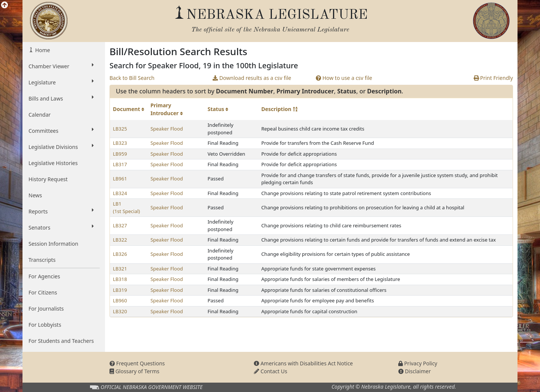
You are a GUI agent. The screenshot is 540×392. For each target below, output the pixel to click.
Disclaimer (415, 371)
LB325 (120, 129)
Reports (61, 211)
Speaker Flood (167, 129)
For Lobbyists (45, 325)
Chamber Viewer (61, 66)
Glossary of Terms (134, 371)
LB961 (120, 179)
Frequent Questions (137, 363)
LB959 (120, 154)
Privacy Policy (418, 363)
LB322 (120, 240)
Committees (61, 131)
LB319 (120, 290)
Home (42, 50)
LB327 (120, 225)
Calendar (40, 115)
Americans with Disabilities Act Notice (303, 363)
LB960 (120, 300)
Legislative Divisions (61, 147)
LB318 (120, 279)
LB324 (120, 193)
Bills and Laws (61, 98)
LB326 (120, 254)
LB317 (120, 164)
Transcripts (42, 260)
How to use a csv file (344, 78)
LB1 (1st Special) (126, 207)
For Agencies (44, 276)
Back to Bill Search (132, 78)
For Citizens (43, 292)
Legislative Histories (53, 163)
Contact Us (271, 371)
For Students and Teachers (61, 341)
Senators (61, 227)
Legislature (61, 82)
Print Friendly (493, 78)
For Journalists (46, 309)
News (35, 195)
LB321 (120, 269)
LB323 (120, 143)
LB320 (120, 311)
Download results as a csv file (252, 78)
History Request (48, 179)
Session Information (53, 244)
